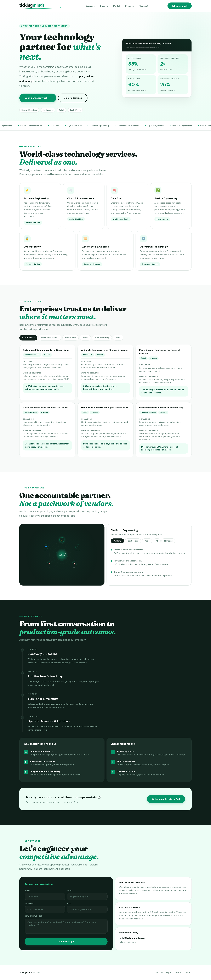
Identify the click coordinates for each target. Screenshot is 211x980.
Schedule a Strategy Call (166, 802)
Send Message (66, 944)
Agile (147, 544)
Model (116, 6)
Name (27, 893)
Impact (104, 6)
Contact (144, 6)
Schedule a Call (180, 6)
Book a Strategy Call (38, 98)
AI (157, 544)
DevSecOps (133, 544)
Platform (117, 544)
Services (90, 6)
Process (130, 6)
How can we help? (34, 919)
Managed (168, 544)
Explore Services (73, 98)
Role (69, 906)
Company (29, 906)
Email (70, 893)
